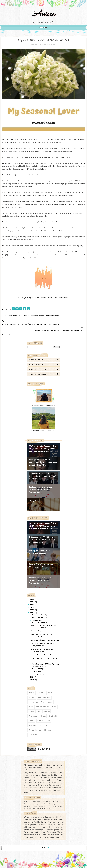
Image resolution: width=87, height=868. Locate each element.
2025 (32, 602)
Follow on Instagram (44, 374)
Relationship (53, 716)
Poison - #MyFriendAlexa (40, 631)
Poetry (31, 707)
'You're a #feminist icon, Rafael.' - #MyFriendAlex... (44, 645)
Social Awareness (43, 707)
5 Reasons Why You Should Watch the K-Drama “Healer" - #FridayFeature (43, 476)
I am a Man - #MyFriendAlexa (43, 655)
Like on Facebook (44, 365)
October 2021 (37, 620)
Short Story (33, 735)
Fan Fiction (43, 725)
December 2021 (38, 615)
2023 (32, 607)
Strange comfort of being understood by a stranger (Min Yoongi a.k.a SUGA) (43, 463)
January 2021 (37, 674)
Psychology (33, 716)
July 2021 (36, 672)
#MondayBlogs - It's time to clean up (44, 660)
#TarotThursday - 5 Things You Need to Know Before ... (45, 665)
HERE (54, 406)
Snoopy (32, 501)
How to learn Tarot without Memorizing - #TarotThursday (43, 566)
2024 (32, 604)
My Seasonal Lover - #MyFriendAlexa (45, 640)
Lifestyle (47, 711)
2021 (32, 613)
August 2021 (37, 669)
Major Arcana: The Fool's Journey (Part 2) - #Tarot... (44, 626)
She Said (32, 697)
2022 (32, 610)
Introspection (33, 702)
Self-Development (35, 730)
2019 (32, 680)
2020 (32, 677)
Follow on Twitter (44, 360)
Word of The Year (44, 721)
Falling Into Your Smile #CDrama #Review (39, 552)
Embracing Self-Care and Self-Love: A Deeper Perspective (41, 490)
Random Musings (44, 697)
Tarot (43, 702)
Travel (54, 707)
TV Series (41, 693)
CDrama (31, 721)
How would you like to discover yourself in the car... (43, 650)
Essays (31, 711)
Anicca (43, 14)
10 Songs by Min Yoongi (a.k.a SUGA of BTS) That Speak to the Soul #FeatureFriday (42, 449)
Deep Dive (32, 725)
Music (50, 693)
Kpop (39, 711)
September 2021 (39, 623)
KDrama (43, 716)
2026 (32, 599)
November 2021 (38, 618)
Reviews (32, 693)
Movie (50, 702)
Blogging (47, 730)
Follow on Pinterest (44, 369)
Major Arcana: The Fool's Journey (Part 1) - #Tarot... (44, 636)
